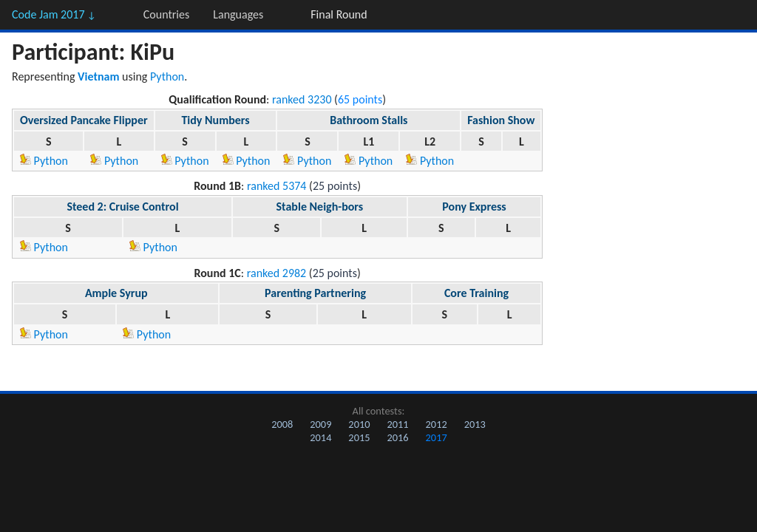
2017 (437, 437)
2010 (359, 424)
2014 (320, 437)
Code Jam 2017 (54, 14)
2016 (397, 437)
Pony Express (474, 207)
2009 (320, 424)
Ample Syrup (116, 293)
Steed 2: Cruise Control (122, 207)
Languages (238, 14)
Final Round (339, 14)
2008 (282, 424)
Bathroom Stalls (369, 120)
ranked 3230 (302, 99)
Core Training (476, 293)
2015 (359, 437)
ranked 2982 (277, 273)
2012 (437, 424)
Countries (166, 14)
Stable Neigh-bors (320, 207)
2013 (475, 424)
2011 (397, 424)
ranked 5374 (277, 186)
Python (167, 76)
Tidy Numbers (215, 120)
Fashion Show (501, 120)
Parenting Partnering (315, 293)
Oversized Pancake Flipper (84, 120)
